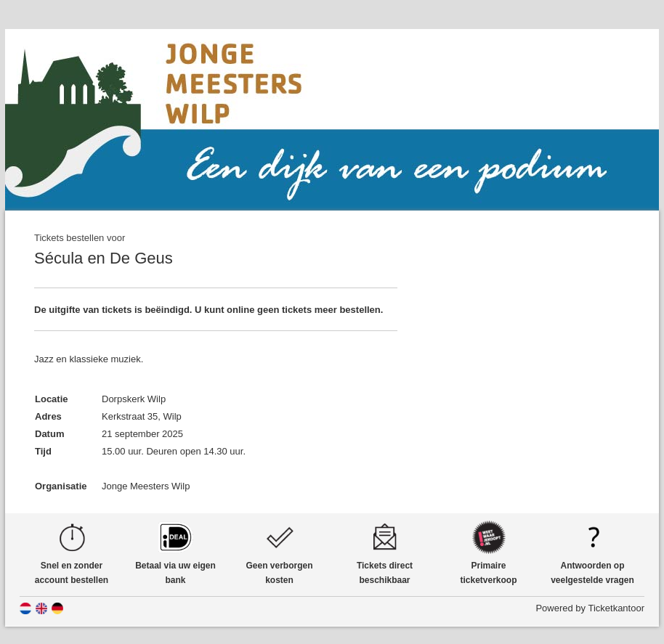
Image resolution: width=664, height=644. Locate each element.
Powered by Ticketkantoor (590, 608)
